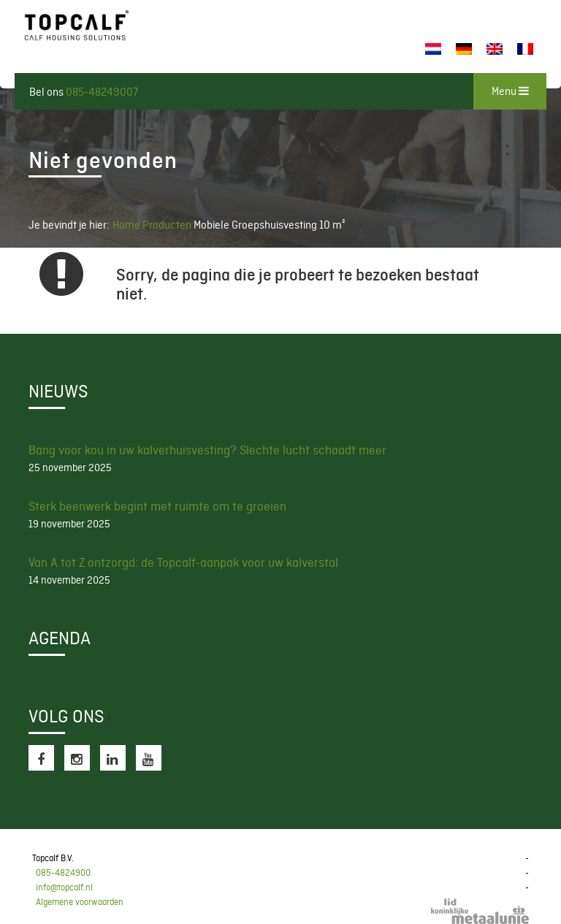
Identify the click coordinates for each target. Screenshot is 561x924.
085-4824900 (63, 873)
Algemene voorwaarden (80, 902)
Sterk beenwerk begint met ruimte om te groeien (157, 506)
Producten (168, 225)
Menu (510, 91)
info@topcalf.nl (64, 887)
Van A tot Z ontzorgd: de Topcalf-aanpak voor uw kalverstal (183, 562)
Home (126, 225)
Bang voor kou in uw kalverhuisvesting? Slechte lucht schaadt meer (207, 450)
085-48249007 (102, 92)
